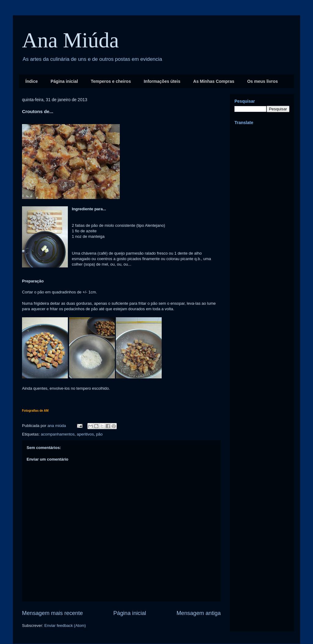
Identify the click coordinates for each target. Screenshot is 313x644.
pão (99, 434)
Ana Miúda (70, 40)
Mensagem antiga (199, 613)
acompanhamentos (58, 434)
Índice (31, 81)
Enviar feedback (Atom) (65, 626)
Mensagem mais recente (52, 613)
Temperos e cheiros (111, 81)
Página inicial (64, 81)
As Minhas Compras (214, 81)
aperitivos (85, 434)
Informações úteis (162, 81)
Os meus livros (263, 81)
